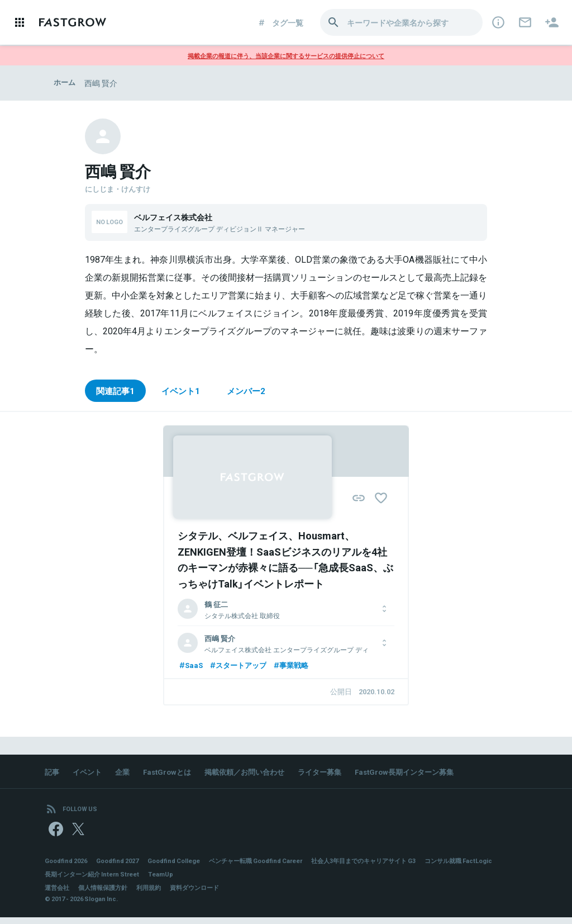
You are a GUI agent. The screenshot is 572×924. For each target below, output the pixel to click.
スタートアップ (241, 667)
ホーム (65, 83)
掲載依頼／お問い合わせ (255, 774)
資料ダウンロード (206, 894)
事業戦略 (298, 667)
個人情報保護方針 (107, 894)
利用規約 (156, 894)
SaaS (191, 667)
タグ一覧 (280, 22)
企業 (126, 774)
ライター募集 (335, 774)
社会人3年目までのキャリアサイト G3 (392, 868)
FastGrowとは (173, 774)
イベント (89, 774)
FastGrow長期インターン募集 (425, 774)
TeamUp (253, 881)
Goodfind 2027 (124, 868)
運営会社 (58, 894)
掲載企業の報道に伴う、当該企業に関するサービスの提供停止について (286, 55)
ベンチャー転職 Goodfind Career (274, 868)
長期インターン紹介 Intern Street (179, 881)
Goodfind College (185, 868)
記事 (53, 774)
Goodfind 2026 (68, 868)
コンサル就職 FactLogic (81, 881)
